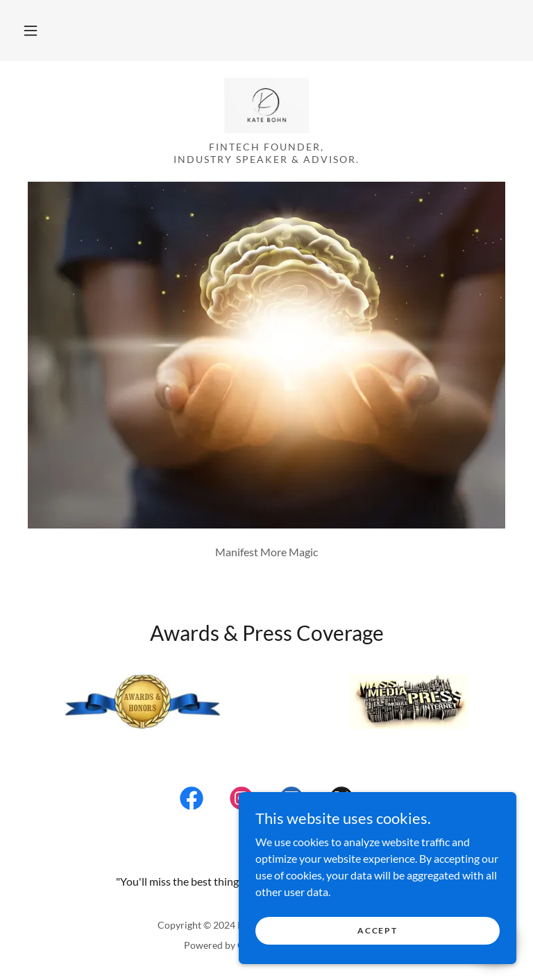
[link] (266, 105)
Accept (377, 930)
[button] (31, 31)
